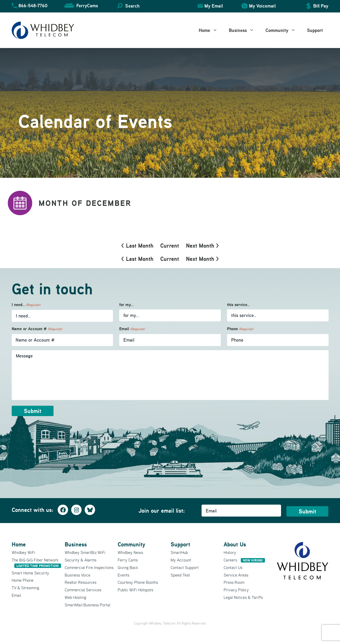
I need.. (26, 305)
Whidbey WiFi (24, 552)
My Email (214, 6)
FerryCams (87, 6)
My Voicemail (262, 6)
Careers (244, 560)
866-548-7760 (33, 6)
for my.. (126, 305)
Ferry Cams (128, 560)
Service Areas (236, 575)
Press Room (234, 582)
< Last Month (137, 246)
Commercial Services (83, 590)
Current (170, 246)
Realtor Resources (81, 582)
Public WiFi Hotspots (135, 590)
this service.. (238, 305)
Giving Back (128, 567)
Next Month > (202, 246)
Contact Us (233, 567)
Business (244, 30)
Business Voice (78, 575)
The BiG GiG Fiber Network (36, 563)
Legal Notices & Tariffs (243, 597)
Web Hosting (75, 597)
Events (124, 575)
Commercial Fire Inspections (89, 567)
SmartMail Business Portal (87, 605)
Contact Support (185, 567)
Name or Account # (37, 329)
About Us (235, 544)
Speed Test (180, 575)
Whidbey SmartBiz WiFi (85, 552)
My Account (181, 560)
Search (132, 6)
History (230, 552)
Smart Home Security (30, 573)
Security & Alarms (81, 560)
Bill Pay (321, 6)
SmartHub (179, 552)
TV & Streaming (25, 588)
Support (315, 30)
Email (132, 329)
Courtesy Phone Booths (138, 582)
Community (283, 30)
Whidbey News (130, 552)
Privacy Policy (236, 590)
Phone (240, 329)
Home (211, 30)
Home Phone (23, 580)
